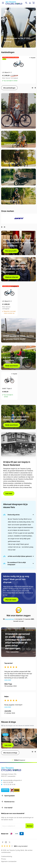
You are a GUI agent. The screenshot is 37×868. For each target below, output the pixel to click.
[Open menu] (3, 3)
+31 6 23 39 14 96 (9, 784)
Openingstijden (8, 796)
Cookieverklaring (7, 856)
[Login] (30, 3)
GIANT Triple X (7, 389)
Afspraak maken (11, 600)
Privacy (4, 859)
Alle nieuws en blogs (10, 753)
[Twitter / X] (10, 842)
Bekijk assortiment (12, 366)
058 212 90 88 (8, 782)
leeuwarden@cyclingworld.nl (12, 780)
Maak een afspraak (12, 277)
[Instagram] (6, 842)
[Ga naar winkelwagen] (34, 3)
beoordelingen (10, 619)
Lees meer (9, 493)
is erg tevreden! (21, 846)
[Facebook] (3, 842)
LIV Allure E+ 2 (7, 72)
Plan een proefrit (11, 251)
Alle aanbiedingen (9, 88)
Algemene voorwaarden (9, 861)
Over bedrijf (7, 808)
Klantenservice (8, 802)
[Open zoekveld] (26, 3)
